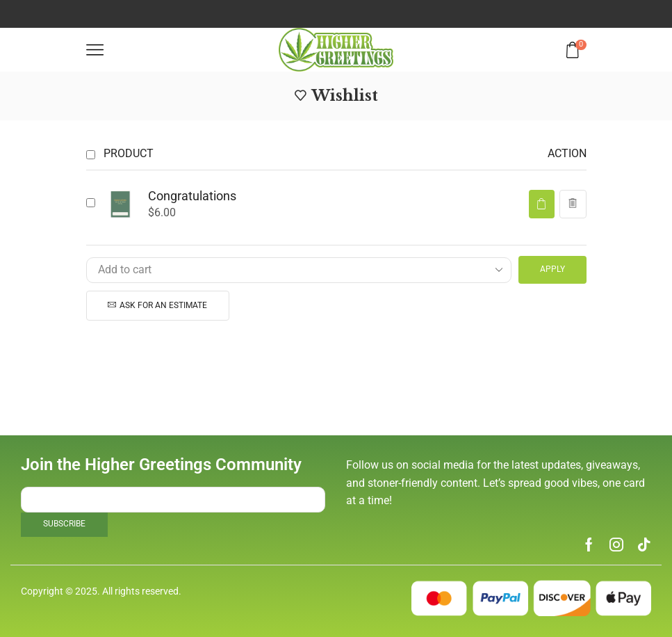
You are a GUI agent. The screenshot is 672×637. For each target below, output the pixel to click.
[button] (542, 204)
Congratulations (192, 196)
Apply (552, 269)
